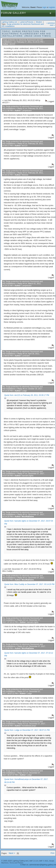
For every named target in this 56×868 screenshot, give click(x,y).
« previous (51, 23)
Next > (12, 853)
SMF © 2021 (44, 861)
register (52, 7)
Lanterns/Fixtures (27, 22)
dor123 (12, 44)
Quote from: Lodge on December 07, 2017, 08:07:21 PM (27, 730)
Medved (25, 175)
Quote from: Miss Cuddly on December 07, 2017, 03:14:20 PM (29, 584)
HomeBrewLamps (29, 726)
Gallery (19, 13)
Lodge (24, 391)
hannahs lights (28, 476)
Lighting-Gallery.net (9, 22)
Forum (6, 13)
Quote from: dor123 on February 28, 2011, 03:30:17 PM (27, 395)
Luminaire (26, 356)
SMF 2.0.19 (34, 861)
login (45, 7)
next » (52, 25)
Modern (39, 22)
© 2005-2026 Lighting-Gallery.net (15, 861)
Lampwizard (27, 111)
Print (52, 853)
